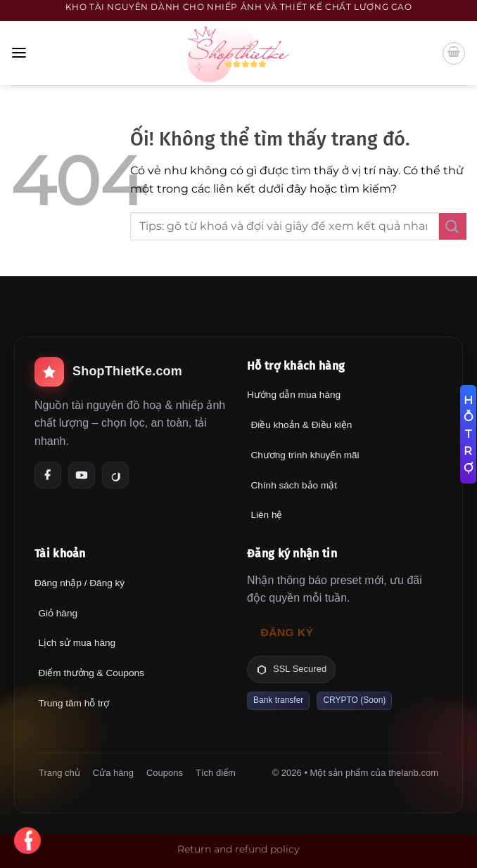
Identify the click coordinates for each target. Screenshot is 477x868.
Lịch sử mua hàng (77, 643)
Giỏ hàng (58, 613)
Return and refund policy (238, 849)
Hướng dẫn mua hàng (294, 395)
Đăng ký (287, 632)
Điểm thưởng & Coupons (91, 673)
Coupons (165, 773)
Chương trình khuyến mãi (305, 455)
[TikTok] (115, 475)
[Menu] (19, 53)
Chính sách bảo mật (294, 485)
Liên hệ (266, 515)
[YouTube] (82, 475)
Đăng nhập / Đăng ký (79, 583)
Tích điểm (216, 773)
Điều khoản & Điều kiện (301, 425)
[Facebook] (48, 475)
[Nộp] (453, 227)
